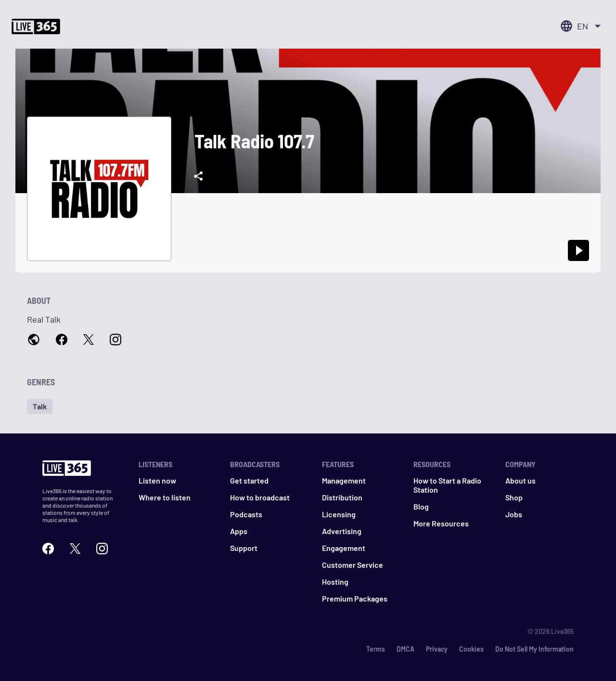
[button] (155, 378)
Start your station (58, 60)
